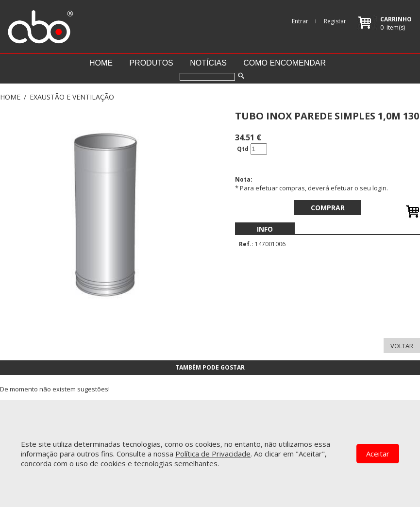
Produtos (151, 63)
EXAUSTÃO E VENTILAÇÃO (72, 97)
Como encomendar (285, 63)
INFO (265, 229)
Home (101, 63)
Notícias (208, 63)
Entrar (300, 21)
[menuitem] (265, 229)
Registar (335, 21)
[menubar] (265, 229)
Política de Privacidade (213, 454)
